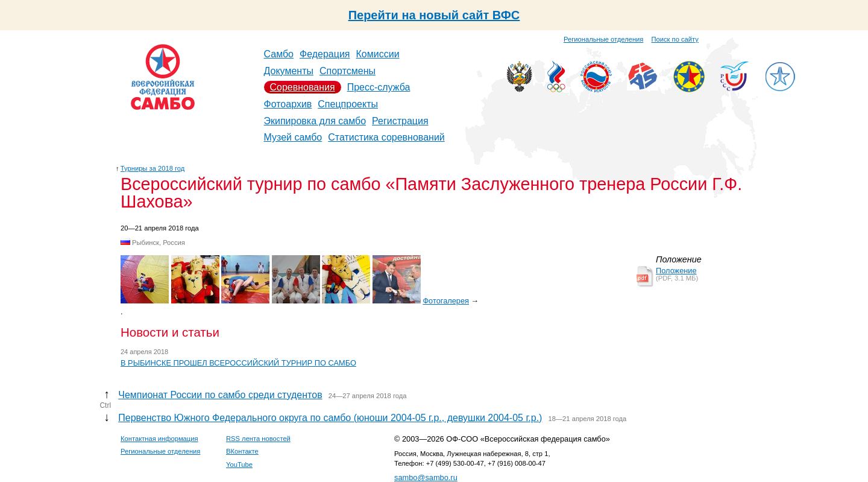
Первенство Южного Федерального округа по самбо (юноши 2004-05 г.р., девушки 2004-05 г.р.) (330, 418)
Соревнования (303, 87)
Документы (289, 71)
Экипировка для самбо (315, 121)
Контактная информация (159, 439)
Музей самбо (293, 137)
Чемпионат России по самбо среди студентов (220, 395)
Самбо (279, 54)
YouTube (239, 465)
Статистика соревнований (386, 137)
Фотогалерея (446, 301)
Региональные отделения (603, 39)
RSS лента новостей (258, 439)
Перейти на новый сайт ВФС (434, 15)
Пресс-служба (379, 87)
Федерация (325, 54)
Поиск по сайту (675, 39)
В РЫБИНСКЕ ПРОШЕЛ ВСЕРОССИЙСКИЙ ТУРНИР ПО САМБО (238, 363)
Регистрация (400, 121)
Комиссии (378, 54)
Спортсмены (348, 71)
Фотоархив (288, 104)
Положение (676, 271)
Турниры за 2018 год (153, 168)
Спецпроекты (348, 104)
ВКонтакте (242, 451)
